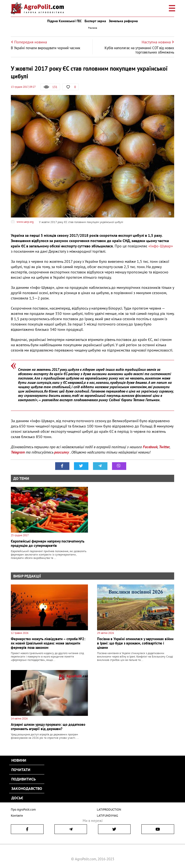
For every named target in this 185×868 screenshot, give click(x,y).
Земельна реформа (123, 21)
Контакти (17, 815)
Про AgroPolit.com (23, 809)
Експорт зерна (95, 21)
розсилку (62, 452)
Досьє (17, 798)
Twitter (164, 447)
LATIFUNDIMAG (107, 815)
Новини (19, 760)
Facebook (150, 447)
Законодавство (27, 788)
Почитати (21, 770)
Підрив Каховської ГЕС (64, 21)
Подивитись (23, 779)
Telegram (18, 452)
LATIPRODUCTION (109, 809)
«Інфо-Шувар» (161, 246)
